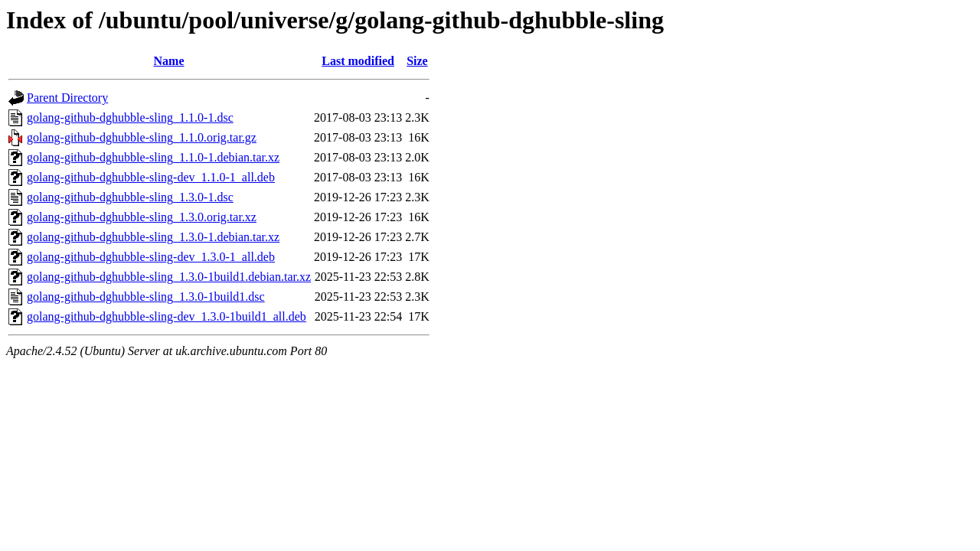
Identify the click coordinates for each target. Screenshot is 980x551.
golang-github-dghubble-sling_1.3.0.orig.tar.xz (142, 217)
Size (417, 61)
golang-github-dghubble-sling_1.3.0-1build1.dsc (146, 297)
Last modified (358, 61)
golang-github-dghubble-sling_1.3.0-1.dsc (130, 197)
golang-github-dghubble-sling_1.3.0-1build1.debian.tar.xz (169, 277)
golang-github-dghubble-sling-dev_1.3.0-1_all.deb (151, 257)
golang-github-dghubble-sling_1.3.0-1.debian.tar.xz (153, 237)
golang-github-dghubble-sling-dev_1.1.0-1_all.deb (151, 177)
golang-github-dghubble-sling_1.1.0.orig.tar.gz (142, 137)
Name (169, 61)
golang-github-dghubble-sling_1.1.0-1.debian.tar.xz (153, 157)
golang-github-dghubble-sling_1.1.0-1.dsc (130, 117)
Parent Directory (67, 98)
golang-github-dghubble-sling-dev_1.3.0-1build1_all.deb (167, 316)
